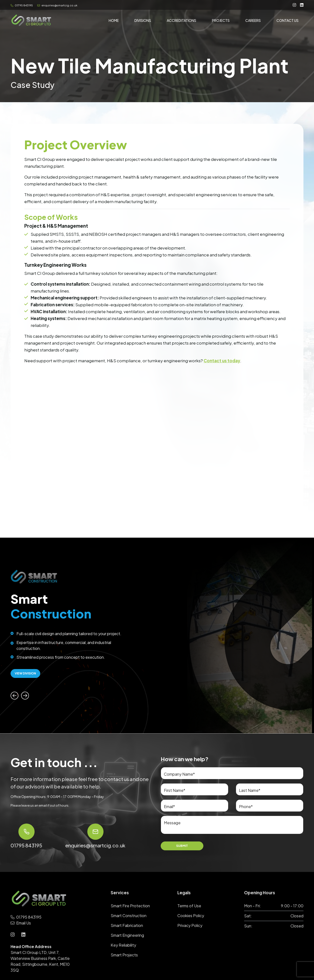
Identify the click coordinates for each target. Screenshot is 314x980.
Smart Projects (124, 955)
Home (114, 21)
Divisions (143, 21)
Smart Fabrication (127, 925)
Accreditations (182, 21)
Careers (253, 21)
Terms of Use (189, 906)
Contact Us (288, 21)
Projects (221, 21)
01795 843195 (22, 5)
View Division (25, 673)
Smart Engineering (127, 935)
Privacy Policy (190, 925)
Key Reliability (123, 945)
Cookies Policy (191, 916)
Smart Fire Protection (130, 906)
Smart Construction (129, 916)
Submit (182, 846)
